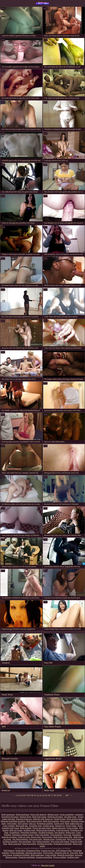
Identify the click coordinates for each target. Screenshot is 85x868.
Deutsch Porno (25, 817)
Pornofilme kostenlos (29, 833)
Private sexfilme (60, 857)
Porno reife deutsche (38, 815)
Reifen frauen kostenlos (46, 830)
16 (49, 795)
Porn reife (67, 835)
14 (43, 795)
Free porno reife (36, 839)
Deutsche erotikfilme (27, 857)
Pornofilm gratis (36, 826)
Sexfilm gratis (49, 826)
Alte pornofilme (25, 842)
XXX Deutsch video (64, 851)
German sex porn (48, 851)
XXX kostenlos (56, 835)
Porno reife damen (42, 835)
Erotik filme (20, 851)
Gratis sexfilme (9, 826)
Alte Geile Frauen (74, 839)
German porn (61, 839)
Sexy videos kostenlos (41, 842)
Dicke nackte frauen (74, 819)
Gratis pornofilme (67, 815)
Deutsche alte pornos (34, 853)
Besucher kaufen (48, 865)
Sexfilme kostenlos (46, 833)
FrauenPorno (14, 833)
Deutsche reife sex (62, 853)
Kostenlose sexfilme (45, 824)
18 (55, 795)
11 (35, 795)
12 (38, 795)
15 (46, 795)
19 (57, 795)
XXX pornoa (23, 824)
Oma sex (32, 824)
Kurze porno (36, 837)
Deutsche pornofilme (66, 855)
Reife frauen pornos (34, 821)
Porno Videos (71, 826)
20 (60, 795)
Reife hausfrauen (8, 815)
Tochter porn (59, 824)
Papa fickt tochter (29, 844)
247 (67, 795)
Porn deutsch (60, 833)
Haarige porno (49, 839)
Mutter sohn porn (59, 828)
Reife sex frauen (16, 830)
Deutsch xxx (60, 826)
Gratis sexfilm (72, 828)
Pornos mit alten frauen (42, 828)
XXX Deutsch (9, 851)
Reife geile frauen (39, 817)
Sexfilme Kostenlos (45, 844)
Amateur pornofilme (44, 857)
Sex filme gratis (70, 817)
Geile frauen (12, 824)
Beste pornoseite (15, 844)
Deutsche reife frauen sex (43, 819)
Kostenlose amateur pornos (23, 835)
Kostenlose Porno (33, 851)
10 (32, 795)
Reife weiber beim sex (74, 824)
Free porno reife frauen (60, 842)
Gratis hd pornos (63, 830)
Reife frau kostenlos (51, 821)
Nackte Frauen (60, 819)
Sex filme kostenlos (20, 839)
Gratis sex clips (24, 837)
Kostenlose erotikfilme (63, 844)
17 (52, 795)
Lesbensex (79, 815)
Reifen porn (70, 833)
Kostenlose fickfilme (21, 855)
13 (40, 795)
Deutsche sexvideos (55, 817)
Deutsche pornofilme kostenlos (13, 821)
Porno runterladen (17, 853)
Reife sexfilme (26, 828)
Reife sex (43, 3)
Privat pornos (47, 837)
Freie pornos (65, 821)
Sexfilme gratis (29, 830)
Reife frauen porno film (63, 837)
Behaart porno (53, 815)
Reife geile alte (22, 826)
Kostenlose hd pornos (10, 817)
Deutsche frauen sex (24, 819)
